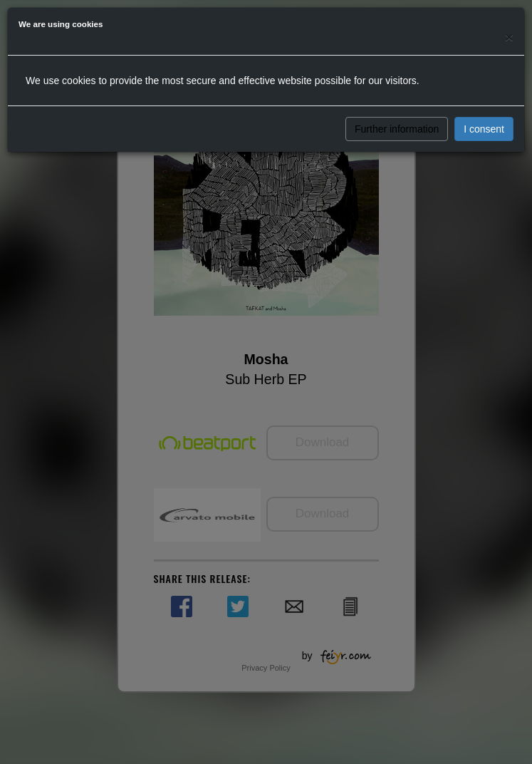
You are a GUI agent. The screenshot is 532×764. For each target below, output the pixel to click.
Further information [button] (397, 129)
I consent (484, 129)
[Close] (509, 37)
